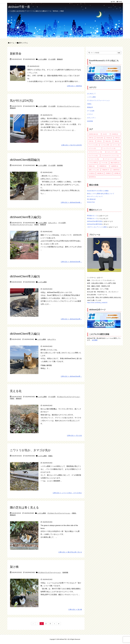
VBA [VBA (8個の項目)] (117, 141)
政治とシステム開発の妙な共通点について (101, 194)
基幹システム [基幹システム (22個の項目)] (94, 170)
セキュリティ (53, 223)
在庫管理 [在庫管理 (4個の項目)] (115, 166)
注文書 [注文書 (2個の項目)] (92, 173)
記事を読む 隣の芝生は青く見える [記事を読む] (70, 552)
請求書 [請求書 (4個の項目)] (117, 173)
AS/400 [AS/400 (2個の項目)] (115, 134)
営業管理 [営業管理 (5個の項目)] (103, 166)
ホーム (12, 43)
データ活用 (52, 59)
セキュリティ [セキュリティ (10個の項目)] (112, 152)
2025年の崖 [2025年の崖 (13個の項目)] (93, 134)
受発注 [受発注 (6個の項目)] (92, 166)
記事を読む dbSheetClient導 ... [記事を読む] (71, 262)
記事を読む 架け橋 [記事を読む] (75, 609)
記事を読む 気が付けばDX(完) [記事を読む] (72, 145)
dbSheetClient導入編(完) (26, 217)
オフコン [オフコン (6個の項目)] (116, 145)
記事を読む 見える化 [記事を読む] (74, 436)
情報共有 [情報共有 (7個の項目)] (106, 170)
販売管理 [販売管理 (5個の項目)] (92, 177)
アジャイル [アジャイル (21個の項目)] (93, 145)
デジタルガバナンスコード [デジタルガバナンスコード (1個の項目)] (110, 156)
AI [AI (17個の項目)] (105, 134)
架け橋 (14, 567)
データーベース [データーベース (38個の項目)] (111, 159)
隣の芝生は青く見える (24, 508)
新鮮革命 (16, 54)
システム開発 (42, 59)
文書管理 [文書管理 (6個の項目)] (116, 170)
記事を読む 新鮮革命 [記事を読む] (74, 86)
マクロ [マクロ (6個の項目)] (105, 163)
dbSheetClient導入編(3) (25, 276)
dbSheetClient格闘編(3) (25, 160)
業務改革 (60, 59)
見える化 (16, 391)
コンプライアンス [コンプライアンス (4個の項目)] (109, 148)
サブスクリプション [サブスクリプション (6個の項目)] (95, 152)
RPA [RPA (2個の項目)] (118, 138)
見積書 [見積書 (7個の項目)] (109, 173)
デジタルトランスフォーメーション (68, 106)
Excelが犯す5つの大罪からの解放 (98, 191)
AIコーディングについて (95, 196)
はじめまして (91, 94)
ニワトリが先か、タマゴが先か (30, 450)
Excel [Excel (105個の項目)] (100, 138)
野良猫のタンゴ (92, 216)
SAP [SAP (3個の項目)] (91, 141)
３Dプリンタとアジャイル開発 (97, 227)
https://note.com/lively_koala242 (97, 303)
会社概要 (95, 340)
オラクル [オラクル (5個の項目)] (92, 148)
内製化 (36, 225)
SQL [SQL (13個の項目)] (108, 141)
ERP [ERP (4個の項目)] (91, 138)
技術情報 (60, 165)
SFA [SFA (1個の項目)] (99, 141)
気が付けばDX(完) (22, 101)
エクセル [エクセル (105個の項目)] (105, 145)
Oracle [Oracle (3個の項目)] (109, 138)
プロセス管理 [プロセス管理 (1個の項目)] (94, 163)
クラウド (90, 114)
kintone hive (91, 202)
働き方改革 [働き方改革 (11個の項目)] (115, 163)
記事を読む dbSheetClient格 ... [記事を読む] (71, 202)
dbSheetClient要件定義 (94, 221)
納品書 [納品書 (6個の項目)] (100, 173)
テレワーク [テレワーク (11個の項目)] (93, 156)
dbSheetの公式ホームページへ (104, 73)
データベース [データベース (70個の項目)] (94, 159)
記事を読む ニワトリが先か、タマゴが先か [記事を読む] (67, 493)
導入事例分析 (91, 199)
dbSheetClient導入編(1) (25, 334)
